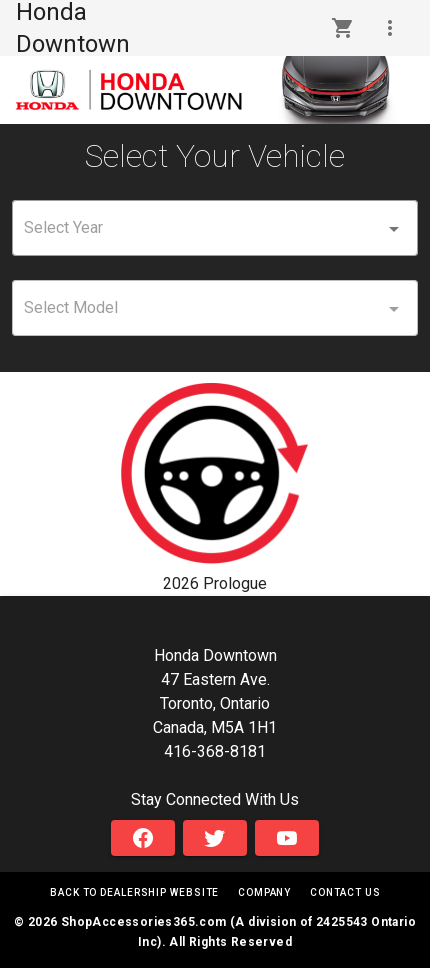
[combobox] (215, 228)
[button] (390, 28)
